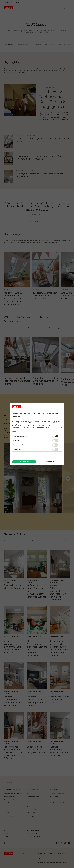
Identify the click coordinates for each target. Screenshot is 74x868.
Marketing (17, 449)
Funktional (17, 440)
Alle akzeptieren (24, 462)
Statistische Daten (20, 445)
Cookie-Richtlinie (30, 429)
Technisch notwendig (20, 436)
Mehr (13, 431)
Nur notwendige (50, 462)
